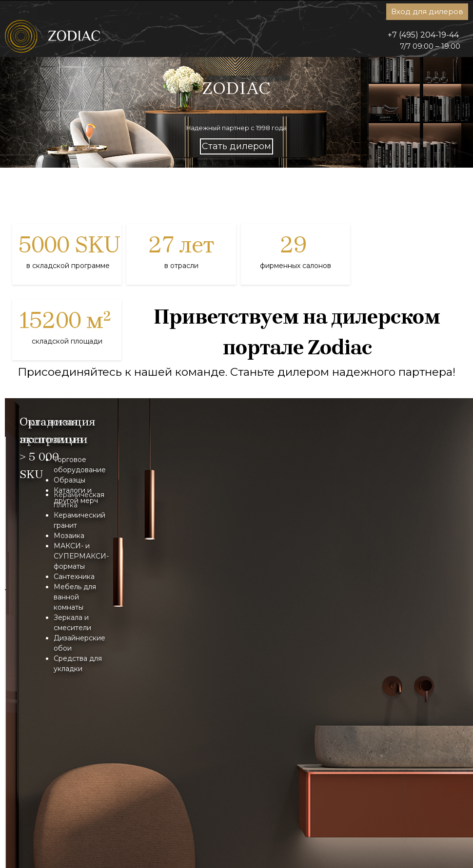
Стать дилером (236, 146)
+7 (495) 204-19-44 (423, 35)
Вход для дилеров (427, 11)
